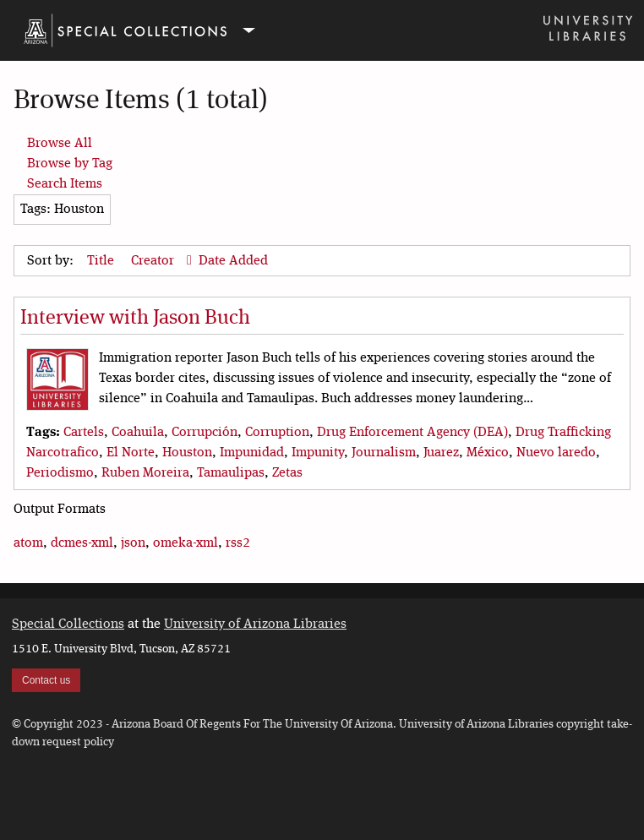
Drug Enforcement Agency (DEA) (412, 433)
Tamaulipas (231, 473)
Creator (154, 261)
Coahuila (138, 433)
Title (102, 261)
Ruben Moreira (145, 473)
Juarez (441, 453)
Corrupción (205, 433)
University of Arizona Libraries (255, 625)
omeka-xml (186, 543)
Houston (187, 453)
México (488, 453)
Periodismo (60, 473)
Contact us (46, 680)
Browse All (60, 144)
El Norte (131, 453)
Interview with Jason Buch (135, 319)
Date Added (233, 261)
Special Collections (68, 625)
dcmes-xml (82, 543)
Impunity (318, 453)
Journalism (384, 453)
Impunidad (252, 453)
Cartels (84, 433)
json (133, 543)
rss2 (238, 543)
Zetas (287, 473)
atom (28, 543)
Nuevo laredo (556, 453)
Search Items (65, 184)
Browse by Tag (70, 164)
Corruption (277, 433)
